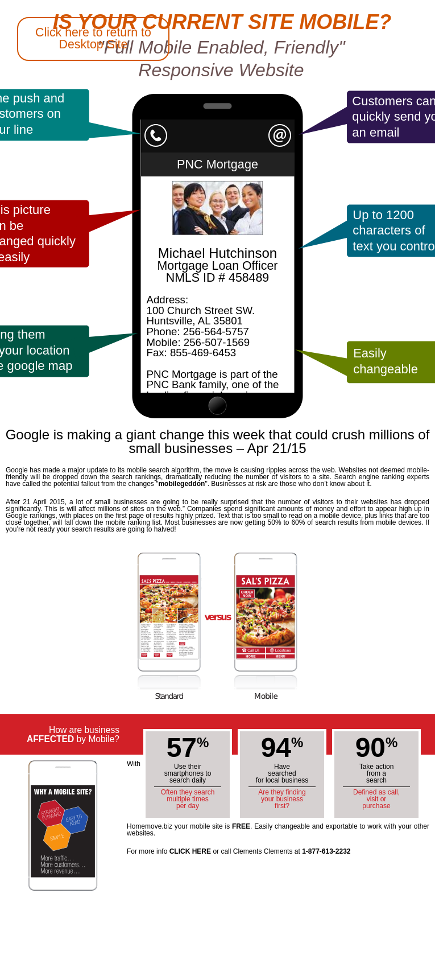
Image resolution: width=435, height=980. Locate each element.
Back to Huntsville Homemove (45, 396)
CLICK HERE (190, 851)
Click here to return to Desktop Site (93, 38)
